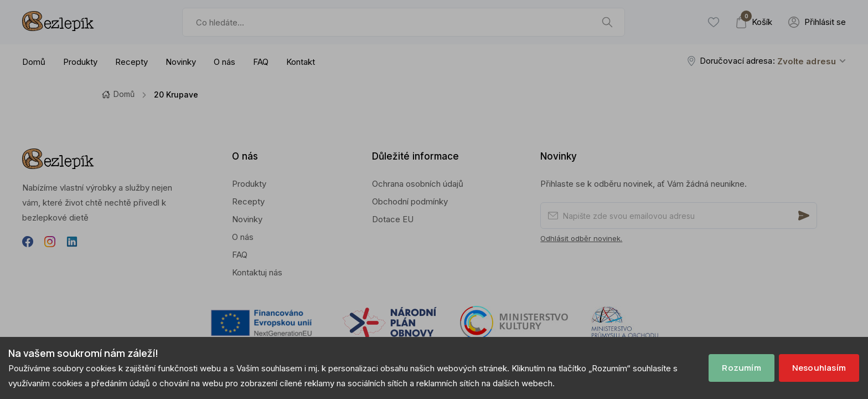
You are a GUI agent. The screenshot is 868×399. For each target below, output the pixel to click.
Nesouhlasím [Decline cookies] (819, 368)
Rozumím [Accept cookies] (741, 368)
